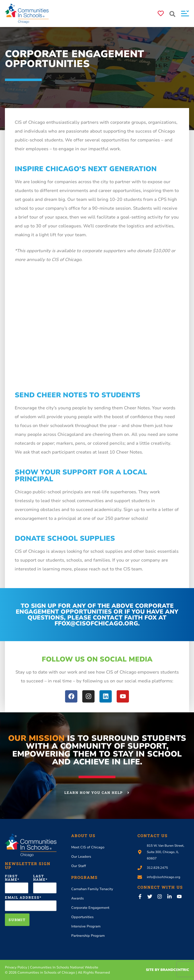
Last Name (39, 878)
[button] (172, 14)
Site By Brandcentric (167, 970)
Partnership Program (88, 936)
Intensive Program (86, 926)
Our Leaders (81, 857)
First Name (11, 878)
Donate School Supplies (65, 538)
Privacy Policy (16, 967)
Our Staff (79, 866)
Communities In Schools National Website (64, 967)
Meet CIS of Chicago (88, 847)
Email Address (22, 897)
